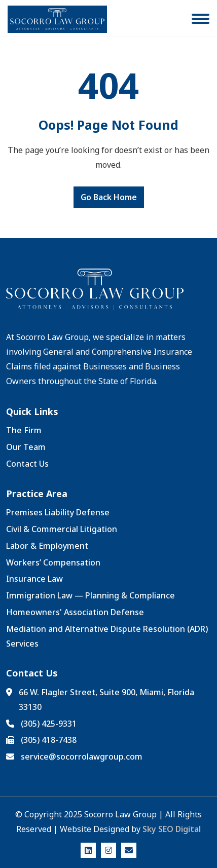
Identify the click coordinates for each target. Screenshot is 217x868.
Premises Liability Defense (58, 512)
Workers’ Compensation (53, 562)
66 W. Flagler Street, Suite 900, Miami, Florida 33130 (106, 700)
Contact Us (27, 464)
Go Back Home (109, 197)
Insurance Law (34, 579)
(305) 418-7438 (49, 740)
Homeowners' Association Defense (75, 612)
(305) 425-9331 (49, 724)
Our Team (26, 447)
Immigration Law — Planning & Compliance (91, 595)
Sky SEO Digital (172, 829)
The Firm (24, 430)
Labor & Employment (47, 546)
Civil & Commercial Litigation (62, 529)
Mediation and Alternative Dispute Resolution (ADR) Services (107, 636)
